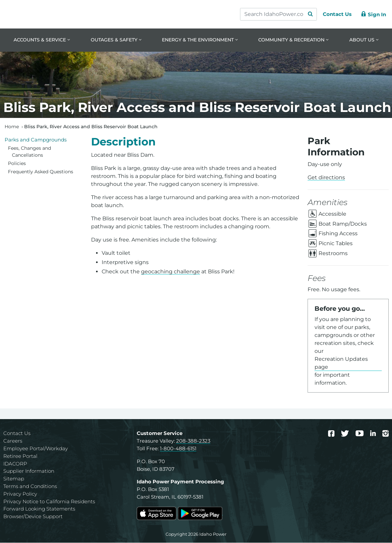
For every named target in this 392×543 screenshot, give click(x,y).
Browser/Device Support (33, 517)
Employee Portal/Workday (36, 449)
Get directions (326, 178)
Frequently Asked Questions (41, 172)
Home (12, 127)
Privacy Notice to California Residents (49, 502)
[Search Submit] (307, 14)
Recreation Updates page (341, 363)
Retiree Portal (20, 456)
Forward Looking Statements (39, 509)
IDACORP (15, 464)
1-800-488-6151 (178, 449)
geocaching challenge (171, 272)
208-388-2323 (193, 441)
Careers (13, 441)
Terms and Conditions (30, 487)
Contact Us (17, 434)
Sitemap (14, 479)
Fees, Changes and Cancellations (29, 152)
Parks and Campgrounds (36, 140)
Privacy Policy (20, 494)
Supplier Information (29, 471)
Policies (17, 164)
